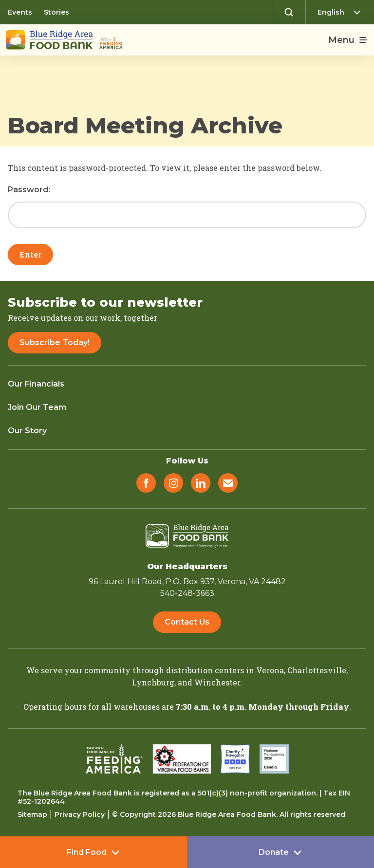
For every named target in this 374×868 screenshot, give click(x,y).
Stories (56, 12)
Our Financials (36, 384)
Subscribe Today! (55, 342)
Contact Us (187, 622)
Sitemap (32, 814)
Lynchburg (153, 682)
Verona (270, 670)
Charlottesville (317, 670)
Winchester (217, 682)
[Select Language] (342, 12)
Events (20, 12)
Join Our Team (37, 407)
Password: (187, 207)
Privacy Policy (80, 814)
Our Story (27, 431)
